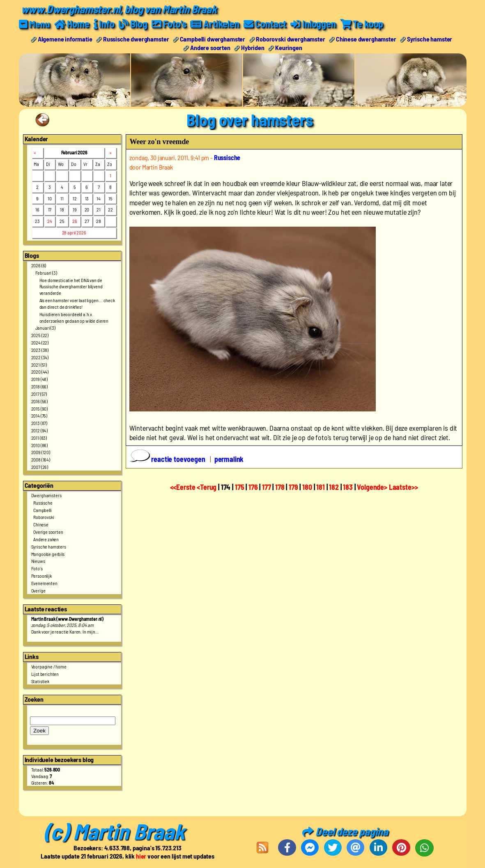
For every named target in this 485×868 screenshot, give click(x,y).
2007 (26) (40, 467)
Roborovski (44, 517)
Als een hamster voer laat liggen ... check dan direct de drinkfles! (77, 303)
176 (253, 487)
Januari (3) (45, 328)
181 (321, 487)
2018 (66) (40, 386)
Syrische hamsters (49, 546)
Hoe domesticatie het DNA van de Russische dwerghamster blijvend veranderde (71, 286)
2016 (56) (40, 401)
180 (307, 487)
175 (240, 487)
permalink (229, 459)
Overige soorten (48, 532)
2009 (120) (41, 452)
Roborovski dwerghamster (290, 38)
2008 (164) (41, 459)
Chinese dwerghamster (366, 38)
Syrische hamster (430, 38)
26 (75, 221)
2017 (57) (39, 393)
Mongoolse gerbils (48, 553)
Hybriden (253, 47)
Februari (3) (46, 272)
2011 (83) (39, 437)
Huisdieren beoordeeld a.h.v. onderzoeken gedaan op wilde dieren (74, 317)
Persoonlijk (41, 575)
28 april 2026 (74, 232)
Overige (38, 590)
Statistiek (40, 681)
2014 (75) (39, 416)
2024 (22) (40, 342)
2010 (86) (40, 445)
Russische (43, 502)
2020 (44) (40, 372)
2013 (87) (39, 423)
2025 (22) (40, 335)
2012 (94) (40, 430)
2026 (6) (39, 265)
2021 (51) (39, 364)
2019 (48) (40, 379)
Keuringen (289, 47)
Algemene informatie (65, 38)
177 (267, 487)
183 (348, 487)
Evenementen (44, 583)
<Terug (207, 487)
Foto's (37, 568)
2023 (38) (40, 349)
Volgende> (373, 487)
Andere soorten (210, 47)
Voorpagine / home (49, 666)
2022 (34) (40, 357)
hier (141, 856)
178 (280, 487)
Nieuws (38, 561)
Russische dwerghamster (136, 38)
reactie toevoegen (168, 459)
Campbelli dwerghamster (213, 38)
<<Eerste (184, 487)
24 (50, 221)
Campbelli (43, 510)
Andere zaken (46, 539)
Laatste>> (403, 487)
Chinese (41, 524)
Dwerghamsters (46, 495)
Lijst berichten (45, 673)
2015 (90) (40, 408)
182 (334, 487)
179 (293, 487)
